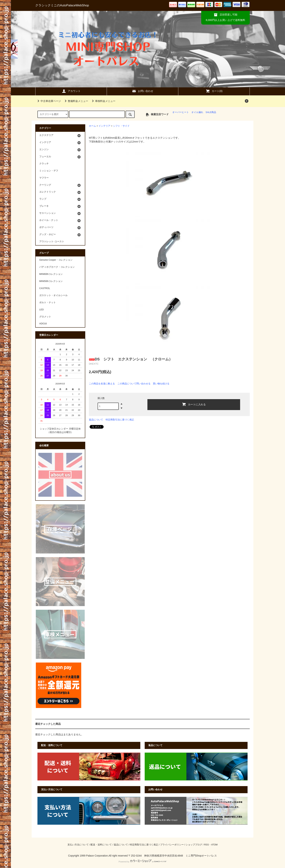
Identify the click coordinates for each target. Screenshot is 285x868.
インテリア (104, 126)
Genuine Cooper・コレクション (56, 260)
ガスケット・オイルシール (53, 295)
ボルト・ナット (48, 302)
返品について (96, 420)
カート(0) (214, 91)
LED (42, 310)
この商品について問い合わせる (134, 384)
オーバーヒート (181, 112)
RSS (206, 845)
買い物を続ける (161, 384)
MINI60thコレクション (51, 274)
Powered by (142, 862)
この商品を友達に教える (102, 384)
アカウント (71, 91)
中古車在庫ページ (49, 101)
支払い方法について (78, 845)
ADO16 (43, 324)
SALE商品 (211, 112)
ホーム (92, 126)
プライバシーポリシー (172, 845)
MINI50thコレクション (51, 281)
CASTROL (45, 288)
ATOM (214, 845)
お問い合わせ (142, 91)
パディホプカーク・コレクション (57, 267)
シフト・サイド (121, 126)
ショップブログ (194, 845)
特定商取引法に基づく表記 (120, 420)
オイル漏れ (197, 112)
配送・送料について (101, 845)
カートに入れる (194, 404)
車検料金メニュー (103, 101)
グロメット (45, 317)
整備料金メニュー (76, 101)
